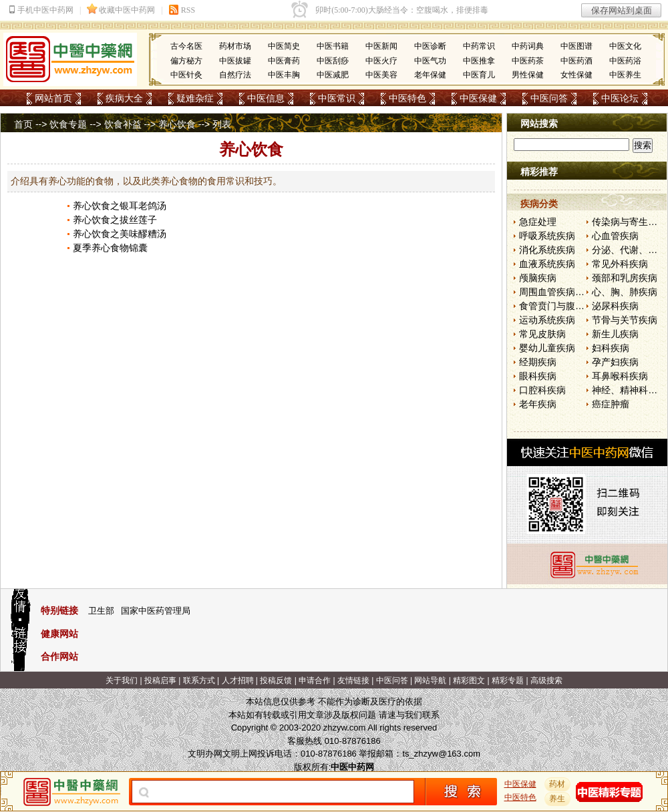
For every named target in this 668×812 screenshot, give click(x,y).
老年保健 (430, 75)
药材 (558, 784)
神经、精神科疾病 (629, 390)
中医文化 (625, 46)
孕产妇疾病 (615, 362)
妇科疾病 (611, 348)
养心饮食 (177, 124)
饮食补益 (123, 124)
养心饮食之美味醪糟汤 (120, 234)
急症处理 (538, 222)
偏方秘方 (186, 61)
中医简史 (284, 46)
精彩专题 (508, 680)
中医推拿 (479, 61)
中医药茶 (528, 61)
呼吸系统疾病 (547, 236)
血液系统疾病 (547, 264)
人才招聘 (238, 680)
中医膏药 (284, 61)
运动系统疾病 (547, 320)
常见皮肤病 (542, 334)
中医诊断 (430, 46)
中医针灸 (186, 75)
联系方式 (199, 680)
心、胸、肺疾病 (625, 292)
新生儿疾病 (615, 334)
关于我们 (122, 680)
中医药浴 (625, 61)
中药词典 (528, 46)
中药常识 (479, 46)
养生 (558, 799)
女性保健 (576, 75)
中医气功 (430, 61)
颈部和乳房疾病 (625, 278)
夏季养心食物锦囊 (110, 248)
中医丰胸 (284, 75)
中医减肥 (333, 75)
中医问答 (549, 98)
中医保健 (478, 98)
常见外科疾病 (620, 264)
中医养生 (625, 75)
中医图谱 (576, 46)
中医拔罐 (235, 61)
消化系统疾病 (547, 250)
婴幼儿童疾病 (547, 348)
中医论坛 (620, 98)
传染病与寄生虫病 (629, 222)
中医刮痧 (333, 61)
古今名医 (186, 46)
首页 (23, 124)
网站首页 (53, 98)
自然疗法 (235, 75)
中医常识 (337, 98)
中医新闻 (381, 46)
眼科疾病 (538, 376)
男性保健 (528, 75)
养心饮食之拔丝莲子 (115, 220)
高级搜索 (546, 680)
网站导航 (430, 680)
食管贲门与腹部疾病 (561, 306)
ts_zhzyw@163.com (441, 754)
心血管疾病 (615, 236)
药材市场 (235, 46)
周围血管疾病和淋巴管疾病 (575, 292)
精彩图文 (469, 680)
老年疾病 (538, 404)
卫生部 (101, 611)
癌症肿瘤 (611, 404)
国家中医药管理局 (156, 611)
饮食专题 (68, 124)
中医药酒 (576, 61)
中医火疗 (381, 61)
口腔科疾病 (542, 390)
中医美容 (381, 75)
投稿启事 (160, 680)
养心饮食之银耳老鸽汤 (120, 206)
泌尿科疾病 (615, 306)
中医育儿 (479, 75)
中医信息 (266, 98)
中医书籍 (333, 46)
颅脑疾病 (538, 278)
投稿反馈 (276, 680)
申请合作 (315, 680)
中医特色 (407, 98)
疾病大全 (124, 98)
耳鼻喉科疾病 (620, 376)
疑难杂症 (195, 98)
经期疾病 (538, 362)
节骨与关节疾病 (625, 320)
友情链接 (353, 680)
